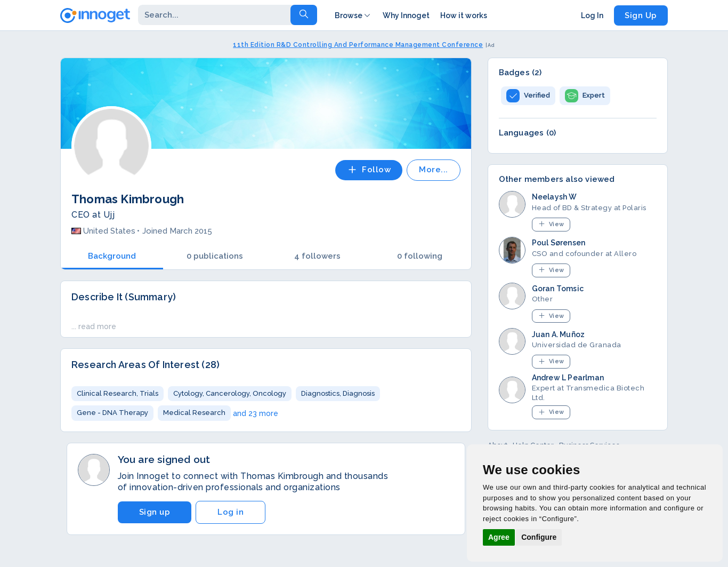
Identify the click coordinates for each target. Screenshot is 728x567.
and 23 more (256, 413)
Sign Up (641, 15)
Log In (592, 15)
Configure (539, 537)
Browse (353, 15)
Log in (230, 512)
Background (112, 256)
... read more (94, 326)
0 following (420, 256)
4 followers (317, 256)
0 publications (215, 256)
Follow (369, 170)
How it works (464, 15)
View (551, 224)
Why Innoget (406, 15)
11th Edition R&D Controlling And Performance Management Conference (358, 45)
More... (434, 170)
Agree (499, 537)
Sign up (155, 512)
